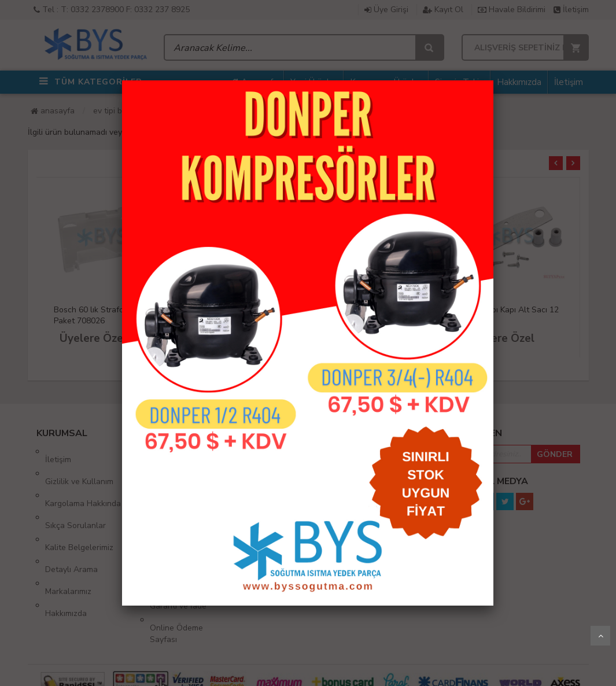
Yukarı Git (600, 636)
